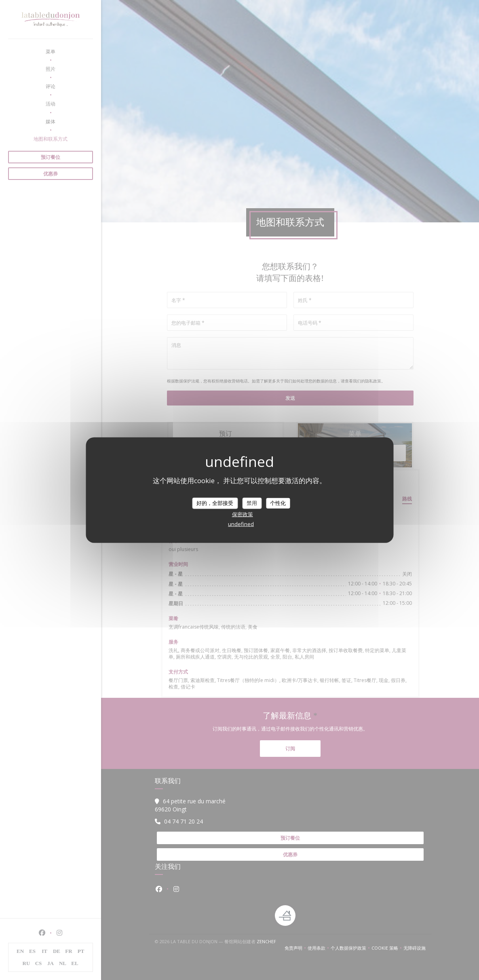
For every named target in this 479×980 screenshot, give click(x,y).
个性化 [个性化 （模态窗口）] (278, 503)
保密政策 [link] (243, 514)
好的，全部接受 (215, 503)
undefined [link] (241, 524)
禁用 (252, 503)
